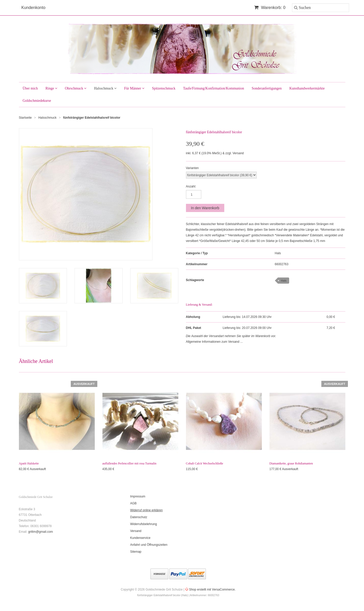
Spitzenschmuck (164, 88)
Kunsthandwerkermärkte (307, 88)
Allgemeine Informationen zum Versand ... (214, 342)
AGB (133, 503)
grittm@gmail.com (40, 532)
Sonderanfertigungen (267, 88)
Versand (136, 531)
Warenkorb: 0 (270, 8)
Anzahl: (191, 186)
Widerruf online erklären (146, 510)
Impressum (138, 496)
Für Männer (134, 88)
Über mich (30, 88)
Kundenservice (140, 538)
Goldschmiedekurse (37, 101)
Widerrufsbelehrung (144, 524)
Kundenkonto (33, 8)
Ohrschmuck (76, 88)
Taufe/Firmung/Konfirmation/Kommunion (214, 88)
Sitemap (136, 552)
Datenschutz (139, 517)
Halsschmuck (105, 88)
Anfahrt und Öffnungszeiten (149, 545)
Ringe (51, 88)
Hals (278, 253)
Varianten (192, 168)
